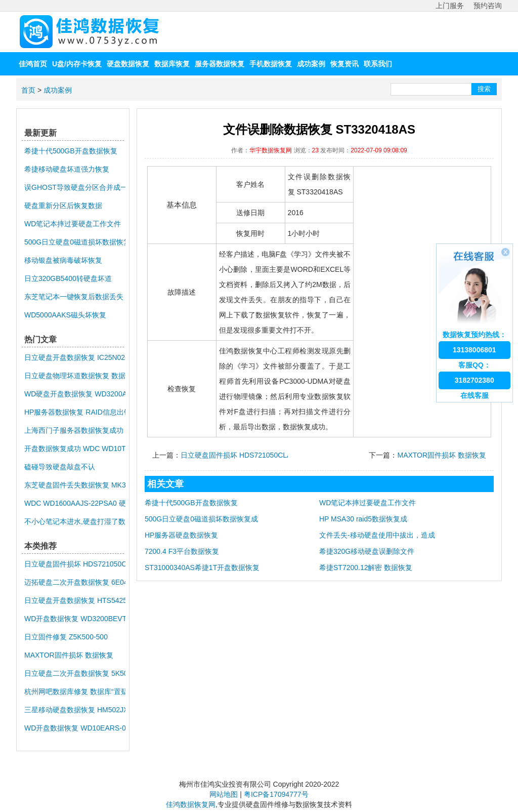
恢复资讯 (344, 64)
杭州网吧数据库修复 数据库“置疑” (75, 692)
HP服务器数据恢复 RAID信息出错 (75, 412)
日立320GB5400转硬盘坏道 (68, 278)
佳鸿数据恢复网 (191, 804)
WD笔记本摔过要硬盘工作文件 (368, 503)
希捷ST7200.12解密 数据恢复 (366, 567)
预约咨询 (488, 6)
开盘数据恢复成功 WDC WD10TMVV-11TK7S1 (75, 449)
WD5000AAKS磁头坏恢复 (65, 315)
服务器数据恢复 (220, 64)
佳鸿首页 (33, 64)
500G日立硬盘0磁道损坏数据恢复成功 (75, 242)
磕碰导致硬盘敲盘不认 (60, 467)
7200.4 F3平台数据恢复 (182, 551)
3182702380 (474, 380)
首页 (28, 90)
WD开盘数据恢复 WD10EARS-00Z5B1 (75, 728)
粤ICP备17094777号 (276, 794)
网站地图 (224, 794)
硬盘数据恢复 (128, 64)
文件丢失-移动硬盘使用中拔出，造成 (377, 535)
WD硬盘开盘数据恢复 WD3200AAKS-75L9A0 (75, 394)
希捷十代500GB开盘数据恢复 (191, 503)
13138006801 (474, 350)
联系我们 (378, 64)
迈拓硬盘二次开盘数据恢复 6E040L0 (75, 582)
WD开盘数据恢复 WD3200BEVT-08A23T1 (75, 619)
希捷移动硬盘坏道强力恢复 (67, 169)
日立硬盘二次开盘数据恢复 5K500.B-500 (75, 673)
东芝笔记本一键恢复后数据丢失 (74, 297)
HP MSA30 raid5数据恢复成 (363, 519)
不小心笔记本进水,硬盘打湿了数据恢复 (75, 521)
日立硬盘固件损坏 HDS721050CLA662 (242, 455)
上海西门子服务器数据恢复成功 (74, 430)
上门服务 (450, 6)
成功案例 (311, 64)
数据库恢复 (172, 64)
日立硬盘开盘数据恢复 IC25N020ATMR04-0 (75, 357)
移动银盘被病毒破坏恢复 (63, 260)
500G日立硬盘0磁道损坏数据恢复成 (201, 519)
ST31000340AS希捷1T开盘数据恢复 (202, 567)
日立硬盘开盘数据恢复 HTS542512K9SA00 (75, 600)
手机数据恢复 (271, 64)
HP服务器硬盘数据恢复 (181, 535)
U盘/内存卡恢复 (77, 64)
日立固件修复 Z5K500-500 (66, 637)
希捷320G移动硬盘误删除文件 (367, 551)
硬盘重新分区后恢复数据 (63, 206)
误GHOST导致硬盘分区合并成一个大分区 (75, 187)
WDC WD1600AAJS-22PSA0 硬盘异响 (75, 503)
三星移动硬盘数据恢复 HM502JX (75, 710)
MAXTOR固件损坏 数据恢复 (442, 455)
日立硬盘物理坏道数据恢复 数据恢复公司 (75, 376)
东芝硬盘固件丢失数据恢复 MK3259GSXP (75, 485)
